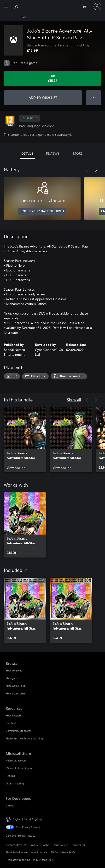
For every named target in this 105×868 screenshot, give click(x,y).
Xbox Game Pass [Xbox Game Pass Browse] (15, 686)
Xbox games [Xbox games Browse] (13, 678)
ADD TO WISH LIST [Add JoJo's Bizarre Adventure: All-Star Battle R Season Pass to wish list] (43, 98)
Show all (74, 399)
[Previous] (87, 170)
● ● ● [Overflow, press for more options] (94, 98)
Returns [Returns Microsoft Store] (10, 776)
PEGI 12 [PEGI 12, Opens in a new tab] (29, 118)
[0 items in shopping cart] (86, 6)
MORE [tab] (78, 153)
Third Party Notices (17, 852)
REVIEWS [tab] (53, 153)
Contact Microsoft (16, 845)
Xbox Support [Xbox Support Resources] (13, 715)
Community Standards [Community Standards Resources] (19, 731)
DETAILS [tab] (27, 153)
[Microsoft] (52, 4)
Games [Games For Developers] (10, 805)
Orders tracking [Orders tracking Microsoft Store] (15, 783)
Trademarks (78, 845)
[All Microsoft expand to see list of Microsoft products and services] (6, 6)
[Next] (96, 170)
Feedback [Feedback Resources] (11, 723)
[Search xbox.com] (17, 6)
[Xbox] (13, 17)
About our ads (39, 852)
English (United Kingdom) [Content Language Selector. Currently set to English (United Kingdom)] (28, 819)
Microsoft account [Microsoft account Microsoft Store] (16, 760)
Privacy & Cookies (40, 845)
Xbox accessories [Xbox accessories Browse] (16, 693)
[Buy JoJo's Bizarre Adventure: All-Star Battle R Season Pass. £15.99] (52, 79)
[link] (25, 440)
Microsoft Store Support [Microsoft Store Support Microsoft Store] (20, 768)
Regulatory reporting (18, 860)
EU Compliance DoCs (63, 852)
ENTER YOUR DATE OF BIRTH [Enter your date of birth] (42, 211)
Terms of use (61, 845)
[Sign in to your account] (97, 6)
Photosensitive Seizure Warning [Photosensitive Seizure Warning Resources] (24, 738)
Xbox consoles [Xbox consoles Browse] (14, 670)
